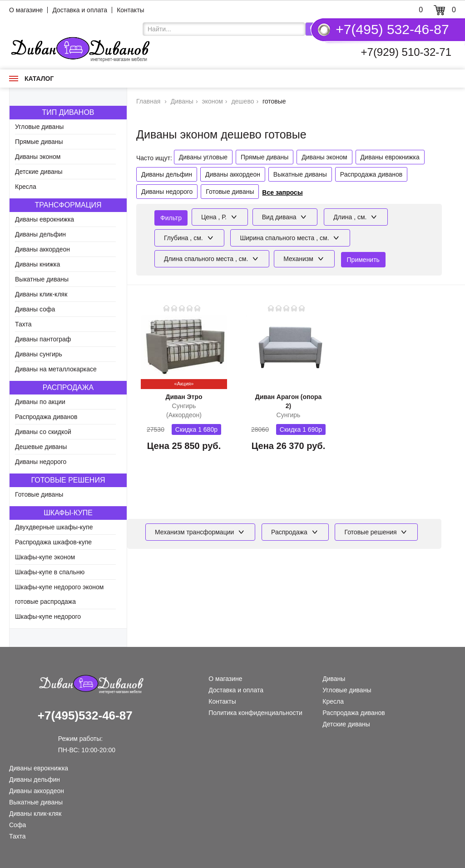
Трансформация (68, 205)
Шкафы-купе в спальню (50, 572)
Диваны (334, 679)
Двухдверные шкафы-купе (54, 527)
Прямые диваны (39, 142)
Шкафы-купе (68, 513)
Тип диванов (68, 112)
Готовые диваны (39, 494)
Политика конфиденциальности (255, 713)
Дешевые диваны (41, 447)
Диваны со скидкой (43, 432)
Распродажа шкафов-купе (53, 542)
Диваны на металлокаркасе (56, 369)
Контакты (130, 10)
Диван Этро (184, 397)
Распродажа (68, 387)
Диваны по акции (40, 402)
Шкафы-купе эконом (45, 557)
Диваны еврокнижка (45, 219)
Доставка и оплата (80, 10)
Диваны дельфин (40, 234)
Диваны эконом (38, 157)
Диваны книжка (37, 264)
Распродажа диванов (46, 417)
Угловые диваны (39, 127)
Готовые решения (68, 480)
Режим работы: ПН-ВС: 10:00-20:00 (87, 740)
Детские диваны (39, 172)
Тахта (23, 324)
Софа (17, 825)
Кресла (26, 187)
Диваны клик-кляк (41, 294)
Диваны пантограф (43, 339)
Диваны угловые (203, 157)
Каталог (31, 79)
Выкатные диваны (42, 279)
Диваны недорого (41, 462)
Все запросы (282, 192)
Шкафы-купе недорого (48, 616)
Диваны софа (35, 309)
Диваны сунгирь (39, 354)
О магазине (26, 10)
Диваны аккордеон (42, 249)
